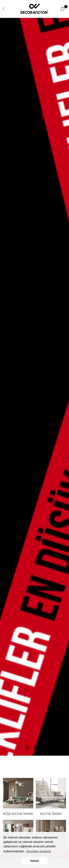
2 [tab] (34, 747)
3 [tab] (42, 747)
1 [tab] (27, 747)
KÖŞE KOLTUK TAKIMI (18, 814)
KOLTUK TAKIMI (51, 814)
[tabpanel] (34, 387)
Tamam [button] (34, 861)
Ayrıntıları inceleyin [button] (39, 851)
